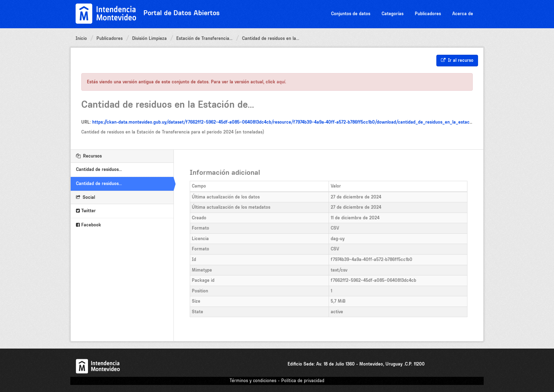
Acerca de (463, 14)
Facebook (89, 225)
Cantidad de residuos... (99, 169)
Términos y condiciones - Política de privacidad (277, 381)
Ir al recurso (457, 60)
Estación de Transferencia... (204, 38)
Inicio (81, 38)
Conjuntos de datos (351, 14)
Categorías (393, 14)
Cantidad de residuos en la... (271, 38)
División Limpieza (149, 38)
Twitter (86, 211)
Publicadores (428, 14)
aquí (281, 82)
